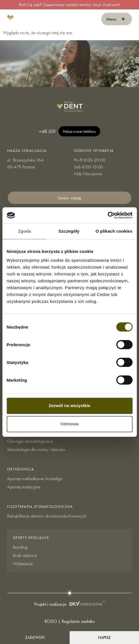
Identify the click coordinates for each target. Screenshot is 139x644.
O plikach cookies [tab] (114, 231)
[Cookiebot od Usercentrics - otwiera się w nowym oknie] (107, 215)
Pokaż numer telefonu (79, 131)
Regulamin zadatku (78, 621)
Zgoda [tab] (25, 231)
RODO (51, 621)
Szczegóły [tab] (69, 231)
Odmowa (69, 424)
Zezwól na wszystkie (70, 405)
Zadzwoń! (111, 5)
